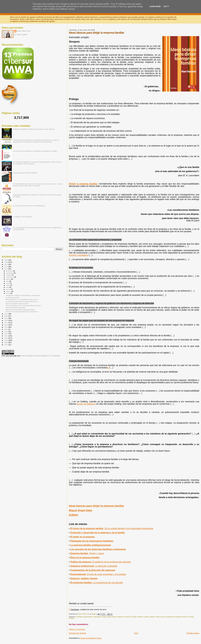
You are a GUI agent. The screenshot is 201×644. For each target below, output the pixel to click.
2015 (6, 327)
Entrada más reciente (77, 633)
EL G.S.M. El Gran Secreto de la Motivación (29, 206)
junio (8, 283)
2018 (6, 320)
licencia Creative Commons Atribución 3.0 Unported (40, 356)
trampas (72, 618)
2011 (6, 336)
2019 (6, 318)
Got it (166, 6)
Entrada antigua (193, 633)
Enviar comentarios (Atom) (91, 638)
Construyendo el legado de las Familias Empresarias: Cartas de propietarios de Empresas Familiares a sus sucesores (36, 141)
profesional (170, 617)
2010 (6, 338)
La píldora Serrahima (12, 297)
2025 (6, 262)
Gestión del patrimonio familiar (15, 308)
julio (8, 281)
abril (8, 287)
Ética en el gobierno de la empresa (17, 304)
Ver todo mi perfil (21, 35)
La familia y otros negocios (23, 217)
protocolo (184, 617)
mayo (8, 285)
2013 (6, 331)
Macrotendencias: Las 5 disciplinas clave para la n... (23, 299)
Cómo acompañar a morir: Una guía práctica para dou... (24, 306)
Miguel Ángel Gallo (81, 510)
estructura (127, 617)
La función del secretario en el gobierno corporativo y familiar (35, 151)
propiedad (177, 617)
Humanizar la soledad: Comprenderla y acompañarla (23, 295)
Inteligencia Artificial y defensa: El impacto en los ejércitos (34, 129)
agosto (9, 279)
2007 (6, 345)
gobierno (152, 617)
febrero (9, 291)
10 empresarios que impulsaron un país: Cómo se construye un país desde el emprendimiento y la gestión (38, 185)
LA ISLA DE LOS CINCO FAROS (25, 173)
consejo (104, 617)
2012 (6, 334)
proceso (163, 617)
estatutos (120, 617)
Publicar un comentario (77, 629)
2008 (6, 342)
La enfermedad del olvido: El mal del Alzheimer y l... (22, 302)
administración (88, 617)
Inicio (136, 633)
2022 (6, 269)
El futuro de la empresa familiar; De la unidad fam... (22, 312)
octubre (9, 275)
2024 (6, 264)
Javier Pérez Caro (24, 31)
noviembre (10, 273)
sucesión (191, 617)
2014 (6, 329)
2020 (6, 316)
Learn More (155, 6)
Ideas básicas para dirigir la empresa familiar (96, 506)
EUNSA (73, 515)
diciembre (10, 271)
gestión (147, 617)
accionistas (79, 617)
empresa (114, 617)
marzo (8, 289)
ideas (158, 617)
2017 (6, 323)
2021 (6, 314)
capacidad (97, 617)
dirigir (109, 617)
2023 (6, 267)
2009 (6, 340)
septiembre (10, 277)
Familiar (134, 617)
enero (8, 293)
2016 (6, 325)
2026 (6, 260)
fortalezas (140, 617)
